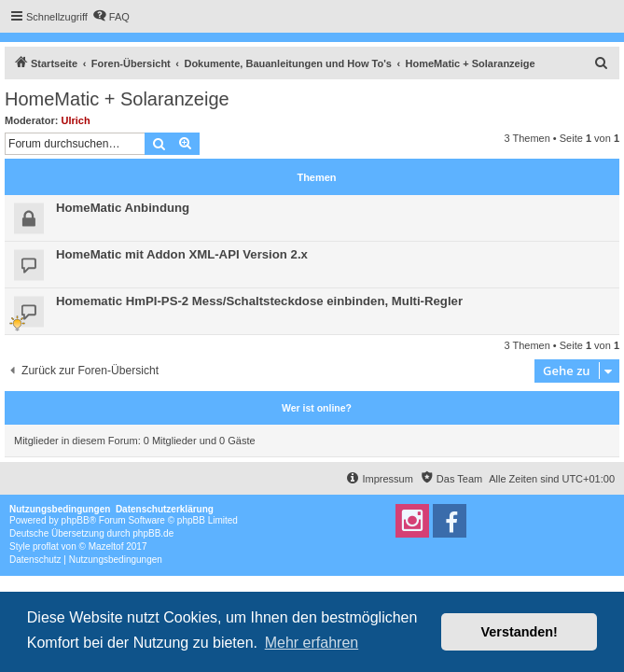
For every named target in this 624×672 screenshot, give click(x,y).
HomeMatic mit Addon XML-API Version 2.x (182, 254)
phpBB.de (153, 533)
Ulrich (76, 120)
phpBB (76, 520)
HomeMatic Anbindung (123, 208)
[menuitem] (111, 17)
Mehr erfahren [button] (312, 643)
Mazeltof (106, 546)
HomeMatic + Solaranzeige (117, 99)
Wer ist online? (317, 408)
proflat (46, 546)
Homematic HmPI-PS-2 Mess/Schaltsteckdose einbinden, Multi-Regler (259, 301)
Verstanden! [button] (520, 632)
